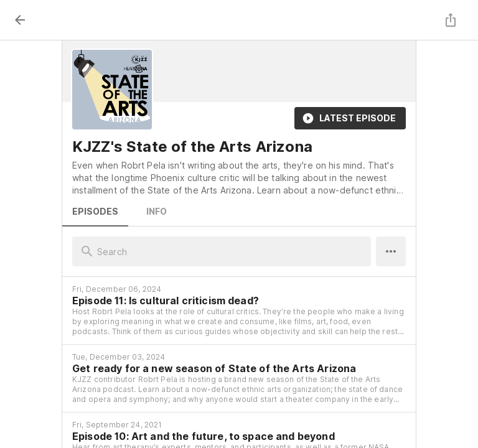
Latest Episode (350, 118)
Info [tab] (156, 212)
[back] (20, 20)
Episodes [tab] (95, 212)
